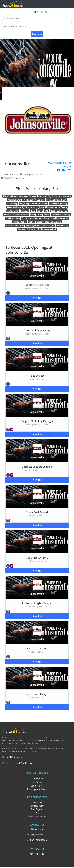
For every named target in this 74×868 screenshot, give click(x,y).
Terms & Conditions (22, 763)
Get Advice (37, 782)
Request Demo (37, 806)
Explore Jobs (37, 778)
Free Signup (37, 809)
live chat (39, 829)
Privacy (6, 763)
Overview (37, 802)
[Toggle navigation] (69, 4)
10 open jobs (65, 166)
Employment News (37, 789)
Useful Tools (37, 786)
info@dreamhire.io (39, 835)
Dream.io (40, 741)
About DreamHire (37, 817)
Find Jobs (37, 34)
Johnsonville (37, 276)
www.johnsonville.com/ (60, 163)
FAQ (37, 813)
